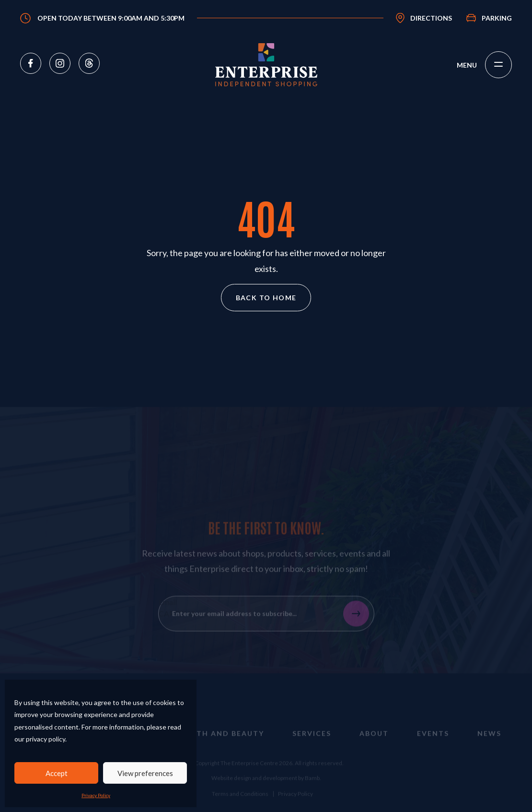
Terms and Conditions (240, 802)
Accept (57, 773)
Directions (431, 18)
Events (433, 741)
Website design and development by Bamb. (266, 786)
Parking (497, 18)
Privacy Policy (96, 795)
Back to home (266, 298)
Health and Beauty (220, 741)
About (374, 741)
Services (312, 741)
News (489, 741)
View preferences (145, 773)
